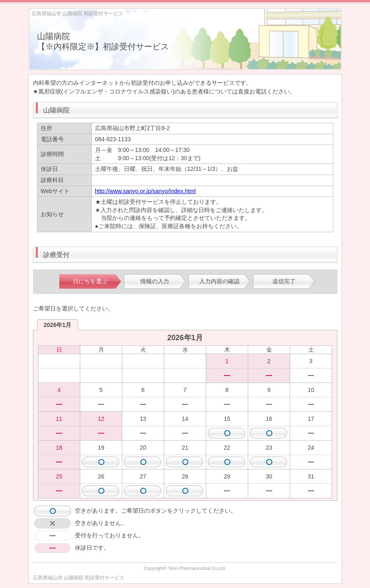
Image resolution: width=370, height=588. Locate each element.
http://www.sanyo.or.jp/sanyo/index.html (145, 191)
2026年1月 (57, 325)
